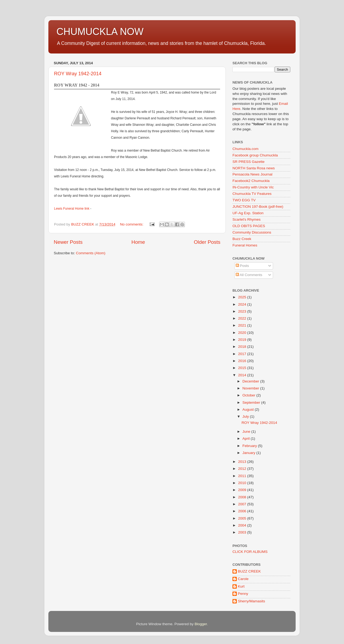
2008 (243, 497)
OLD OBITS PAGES (249, 226)
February (250, 446)
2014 (243, 375)
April (247, 439)
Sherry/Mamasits (251, 601)
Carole (243, 579)
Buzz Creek (242, 239)
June (247, 432)
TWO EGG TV (244, 200)
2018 (243, 347)
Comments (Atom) (91, 253)
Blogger (201, 624)
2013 (243, 462)
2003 (243, 532)
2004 (243, 525)
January (249, 453)
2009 (243, 490)
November (251, 388)
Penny (243, 594)
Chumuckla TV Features (252, 194)
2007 (243, 504)
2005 (243, 518)
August (249, 409)
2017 (243, 354)
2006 (243, 511)
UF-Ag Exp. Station (248, 213)
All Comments (249, 275)
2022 (243, 318)
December (251, 381)
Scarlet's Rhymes (247, 219)
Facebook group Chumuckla (255, 155)
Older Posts (207, 242)
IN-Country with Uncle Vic (253, 187)
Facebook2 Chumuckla (251, 181)
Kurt (241, 586)
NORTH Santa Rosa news (254, 168)
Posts (242, 266)
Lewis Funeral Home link (72, 209)
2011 (243, 476)
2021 (243, 325)
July (246, 416)
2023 (243, 311)
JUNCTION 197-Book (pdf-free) (258, 207)
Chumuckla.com (246, 149)
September (252, 402)
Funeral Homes (245, 245)
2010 (243, 483)
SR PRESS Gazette (248, 162)
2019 (243, 340)
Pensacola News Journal (252, 174)
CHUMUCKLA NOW (100, 32)
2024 (243, 304)
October (249, 395)
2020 (243, 333)
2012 (243, 469)
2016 (243, 361)
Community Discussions (252, 232)
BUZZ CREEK (249, 571)
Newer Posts (68, 242)
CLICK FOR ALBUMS (250, 552)
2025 (243, 297)
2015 (243, 368)
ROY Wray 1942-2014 (78, 74)
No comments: (132, 224)
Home (138, 242)
